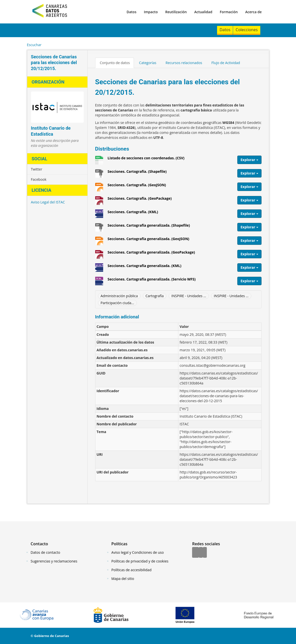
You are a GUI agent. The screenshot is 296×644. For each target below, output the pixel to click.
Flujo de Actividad (226, 63)
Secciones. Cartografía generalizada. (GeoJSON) (148, 241)
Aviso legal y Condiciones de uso (138, 552)
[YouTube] (205, 553)
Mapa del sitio (123, 579)
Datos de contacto (45, 552)
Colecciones (247, 30)
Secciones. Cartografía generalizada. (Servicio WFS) (152, 281)
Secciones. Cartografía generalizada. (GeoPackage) (151, 254)
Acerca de (254, 12)
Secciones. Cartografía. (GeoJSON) (137, 187)
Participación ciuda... (117, 303)
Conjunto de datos (115, 63)
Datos (132, 12)
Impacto (151, 12)
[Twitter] (201, 553)
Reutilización (176, 12)
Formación (229, 12)
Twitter (37, 169)
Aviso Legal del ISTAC (48, 202)
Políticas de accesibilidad (132, 570)
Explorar (249, 160)
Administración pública (119, 296)
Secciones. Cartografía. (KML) (133, 214)
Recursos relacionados (184, 63)
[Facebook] (195, 553)
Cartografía (155, 296)
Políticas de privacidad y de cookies (140, 561)
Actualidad (203, 12)
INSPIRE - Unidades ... (189, 296)
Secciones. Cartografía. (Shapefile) (137, 173)
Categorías (148, 63)
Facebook (39, 179)
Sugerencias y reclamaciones (54, 561)
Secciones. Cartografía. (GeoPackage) (140, 200)
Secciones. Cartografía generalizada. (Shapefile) (149, 227)
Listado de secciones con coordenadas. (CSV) (146, 160)
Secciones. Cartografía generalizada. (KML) (145, 268)
